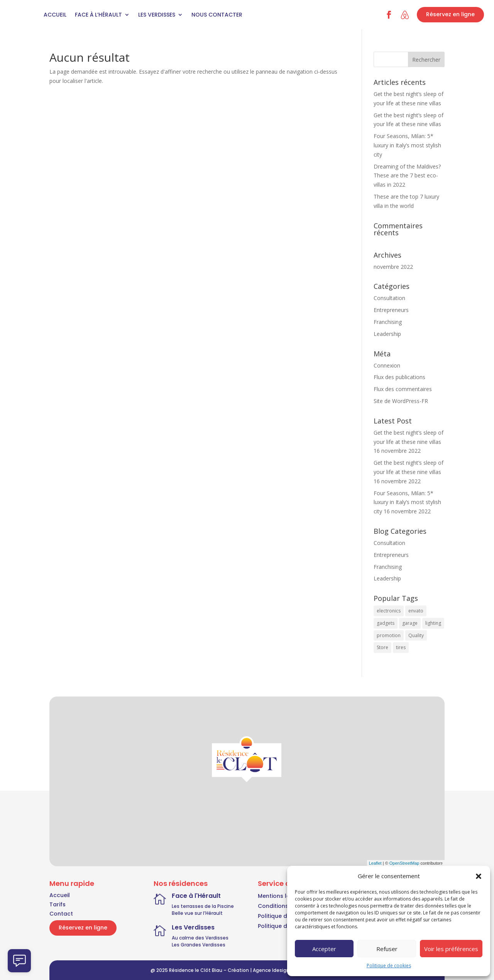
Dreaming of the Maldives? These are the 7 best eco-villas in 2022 (407, 176)
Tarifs (58, 904)
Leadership (387, 334)
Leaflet (375, 863)
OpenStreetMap (404, 863)
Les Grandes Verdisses (199, 945)
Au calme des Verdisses (200, 938)
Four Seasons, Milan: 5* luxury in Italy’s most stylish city (407, 145)
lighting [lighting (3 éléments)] (433, 623)
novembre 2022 (393, 267)
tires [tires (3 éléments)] (401, 647)
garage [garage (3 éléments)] (410, 623)
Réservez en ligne (450, 14)
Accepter (324, 949)
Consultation (389, 298)
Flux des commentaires (403, 389)
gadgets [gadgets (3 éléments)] (386, 623)
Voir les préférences (451, 949)
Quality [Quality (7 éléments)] (416, 635)
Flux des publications (399, 377)
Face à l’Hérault (98, 15)
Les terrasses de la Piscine (203, 906)
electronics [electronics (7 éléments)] (389, 611)
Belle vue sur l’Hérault (197, 913)
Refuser (387, 949)
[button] (479, 876)
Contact (61, 914)
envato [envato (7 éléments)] (416, 611)
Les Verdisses (157, 15)
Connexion (387, 365)
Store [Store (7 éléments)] (382, 647)
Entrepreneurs (391, 310)
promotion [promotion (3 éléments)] (389, 635)
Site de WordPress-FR (401, 401)
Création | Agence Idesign (259, 970)
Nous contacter (217, 15)
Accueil (55, 15)
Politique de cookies (389, 966)
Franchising (388, 322)
